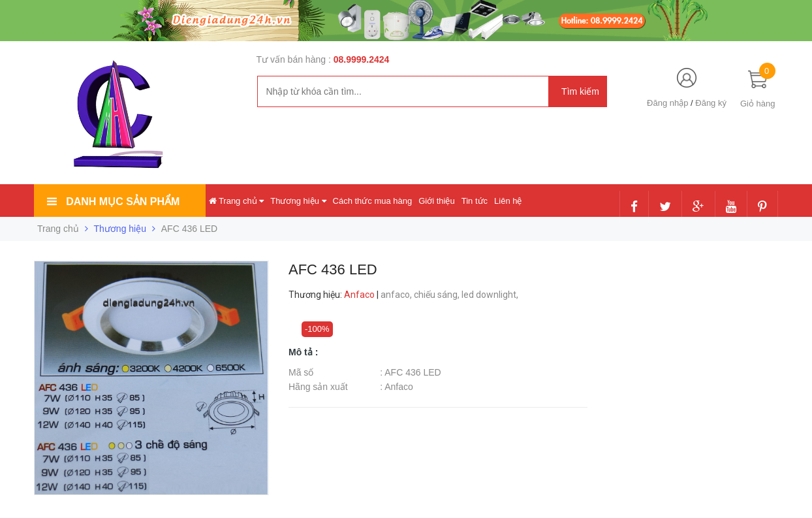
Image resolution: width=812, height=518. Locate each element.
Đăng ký (711, 103)
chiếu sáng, (438, 295)
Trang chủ (237, 201)
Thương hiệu (298, 201)
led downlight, (491, 295)
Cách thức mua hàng (373, 201)
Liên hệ (508, 201)
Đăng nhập (667, 103)
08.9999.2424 (362, 59)
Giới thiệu (436, 201)
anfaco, (397, 295)
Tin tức (475, 201)
